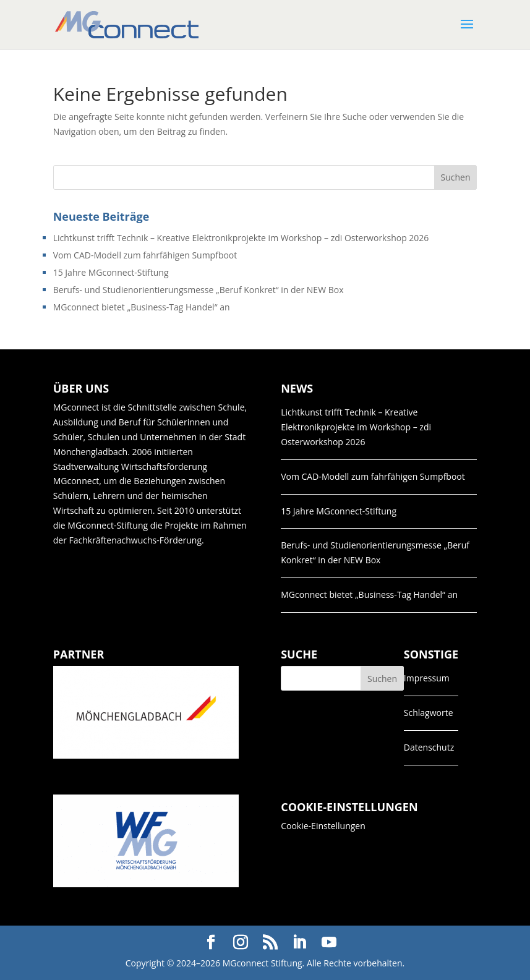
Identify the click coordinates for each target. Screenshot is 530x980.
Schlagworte (429, 713)
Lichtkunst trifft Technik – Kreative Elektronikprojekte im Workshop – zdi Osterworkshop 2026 (241, 238)
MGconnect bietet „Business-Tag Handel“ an (142, 307)
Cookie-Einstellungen (323, 826)
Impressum (427, 678)
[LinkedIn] (299, 943)
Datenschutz (429, 747)
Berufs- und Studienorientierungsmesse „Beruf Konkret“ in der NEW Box (199, 290)
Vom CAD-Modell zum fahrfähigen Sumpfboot (145, 255)
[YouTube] (329, 943)
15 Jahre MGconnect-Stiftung (111, 272)
